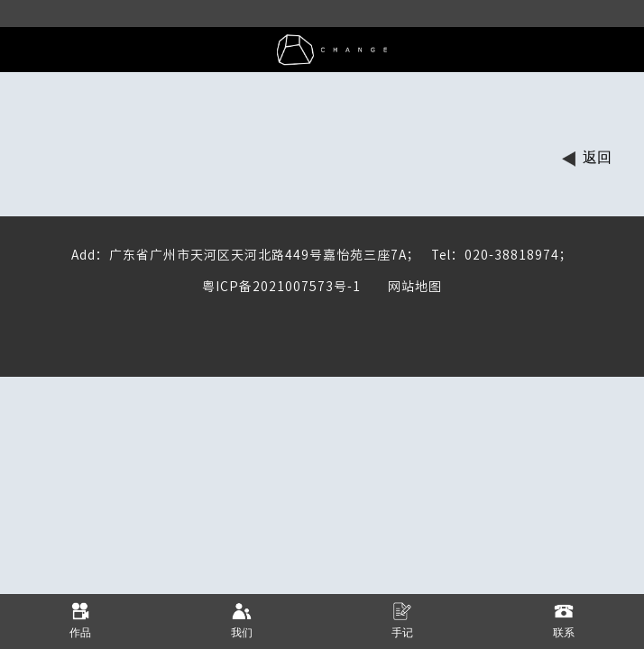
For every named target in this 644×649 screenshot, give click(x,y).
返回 (597, 157)
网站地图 (401, 287)
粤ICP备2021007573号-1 (281, 287)
